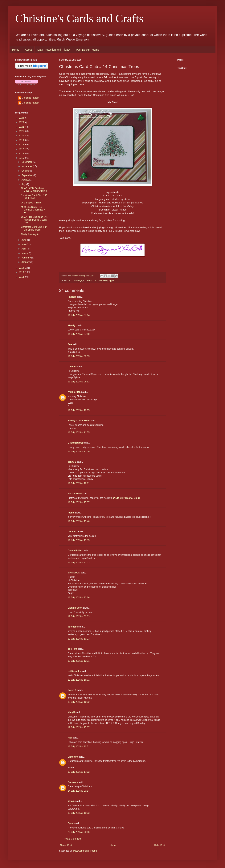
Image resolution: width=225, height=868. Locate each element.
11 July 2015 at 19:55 (79, 540)
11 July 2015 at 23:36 (79, 598)
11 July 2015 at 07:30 (79, 334)
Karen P (72, 690)
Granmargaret (75, 443)
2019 (22, 140)
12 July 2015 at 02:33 (79, 616)
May (24, 244)
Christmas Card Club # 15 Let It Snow (34, 197)
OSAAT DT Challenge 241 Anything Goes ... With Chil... (34, 220)
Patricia (72, 297)
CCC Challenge (75, 280)
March (25, 253)
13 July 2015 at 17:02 (79, 772)
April (24, 249)
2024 (22, 118)
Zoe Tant (72, 649)
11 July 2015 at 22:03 (79, 563)
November (27, 166)
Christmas (88, 280)
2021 (22, 131)
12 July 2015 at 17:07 (79, 727)
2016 (22, 154)
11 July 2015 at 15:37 (79, 502)
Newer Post (66, 845)
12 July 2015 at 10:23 (79, 639)
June (24, 240)
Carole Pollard (75, 551)
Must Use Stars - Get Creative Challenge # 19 (33, 210)
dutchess (73, 627)
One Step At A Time (31, 203)
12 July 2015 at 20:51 (79, 747)
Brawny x (73, 782)
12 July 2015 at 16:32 (79, 702)
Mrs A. (71, 801)
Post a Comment (72, 839)
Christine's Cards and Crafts (79, 18)
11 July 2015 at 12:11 (79, 483)
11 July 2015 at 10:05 (79, 410)
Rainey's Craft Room (79, 421)
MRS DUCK (74, 573)
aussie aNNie (75, 494)
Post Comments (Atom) (85, 851)
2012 (22, 277)
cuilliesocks (74, 671)
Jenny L (72, 462)
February (26, 258)
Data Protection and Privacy (54, 50)
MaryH (71, 712)
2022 (22, 127)
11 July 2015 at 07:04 (79, 315)
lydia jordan (74, 392)
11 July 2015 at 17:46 (79, 521)
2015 (22, 158)
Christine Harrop (30, 98)
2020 (22, 136)
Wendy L (72, 325)
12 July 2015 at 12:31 (79, 661)
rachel (71, 513)
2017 (22, 149)
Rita (70, 738)
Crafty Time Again (30, 234)
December (27, 162)
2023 (22, 122)
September (27, 175)
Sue (70, 344)
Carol (71, 823)
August (25, 180)
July (24, 184)
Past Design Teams (87, 50)
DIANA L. (73, 532)
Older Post (160, 845)
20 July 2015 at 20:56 (79, 832)
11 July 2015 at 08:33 (79, 356)
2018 (22, 145)
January (26, 262)
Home (16, 50)
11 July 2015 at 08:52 (79, 382)
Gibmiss (72, 367)
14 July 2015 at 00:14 (79, 791)
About (28, 50)
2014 (22, 268)
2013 (22, 272)
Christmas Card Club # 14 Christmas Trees (34, 228)
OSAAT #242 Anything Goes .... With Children (34, 189)
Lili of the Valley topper (104, 280)
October (26, 171)
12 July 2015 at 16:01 (79, 680)
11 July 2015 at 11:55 (79, 432)
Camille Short (75, 608)
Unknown (73, 757)
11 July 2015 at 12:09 (79, 452)
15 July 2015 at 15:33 (79, 813)
